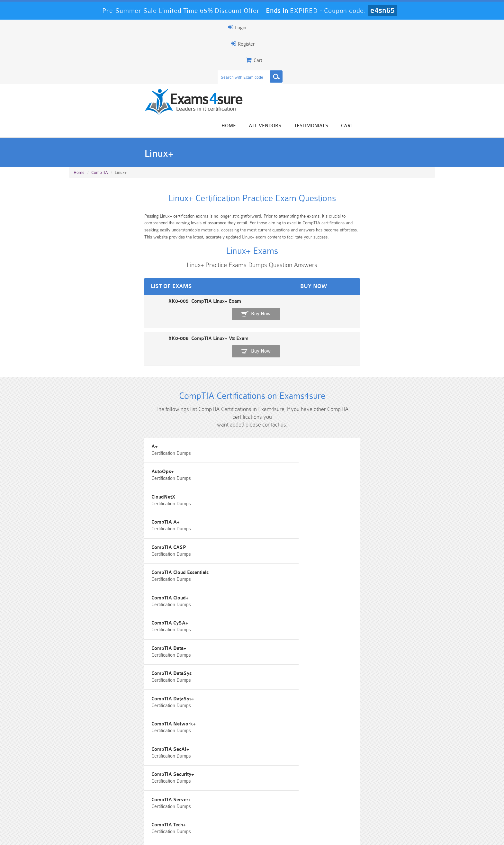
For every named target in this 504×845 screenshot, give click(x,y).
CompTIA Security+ (221, 508)
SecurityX (210, 595)
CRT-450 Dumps (344, 796)
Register (361, 27)
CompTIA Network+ (347, 479)
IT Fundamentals (342, 537)
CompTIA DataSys (94, 479)
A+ (77, 393)
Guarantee (133, 834)
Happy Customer (250, 751)
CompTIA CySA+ (218, 450)
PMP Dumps (99, 796)
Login (394, 27)
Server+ (334, 595)
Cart (428, 52)
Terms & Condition (173, 834)
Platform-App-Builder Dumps (99, 810)
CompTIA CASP (217, 422)
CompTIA (100, 110)
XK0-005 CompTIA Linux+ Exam (107, 254)
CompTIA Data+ (342, 450)
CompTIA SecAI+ (93, 508)
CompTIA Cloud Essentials (353, 422)
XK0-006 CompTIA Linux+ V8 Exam (110, 277)
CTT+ (205, 537)
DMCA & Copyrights (256, 834)
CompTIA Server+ (345, 508)
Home (309, 52)
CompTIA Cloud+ (92, 450)
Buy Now (410, 258)
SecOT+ (82, 595)
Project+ (334, 566)
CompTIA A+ (88, 422)
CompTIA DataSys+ (221, 479)
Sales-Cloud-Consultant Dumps (221, 799)
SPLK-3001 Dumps (344, 807)
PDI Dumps (160, 807)
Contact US (213, 834)
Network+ (85, 566)
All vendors (345, 52)
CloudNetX (337, 393)
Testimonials (392, 52)
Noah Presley (250, 739)
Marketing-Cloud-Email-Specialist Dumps (405, 799)
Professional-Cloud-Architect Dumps (283, 799)
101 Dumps (161, 796)
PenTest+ (209, 566)
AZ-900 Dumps (222, 807)
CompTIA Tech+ (91, 537)
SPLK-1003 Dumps (283, 807)
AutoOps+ (211, 393)
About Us (102, 834)
